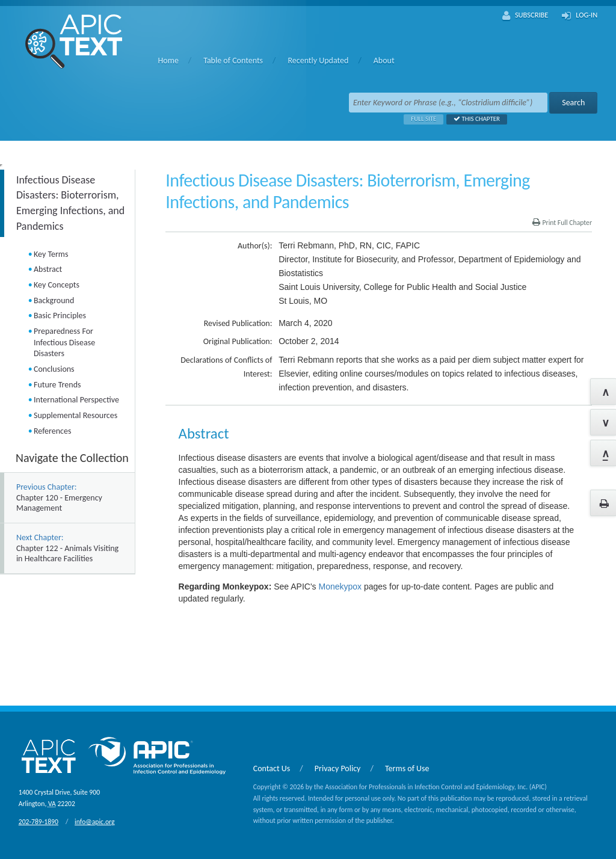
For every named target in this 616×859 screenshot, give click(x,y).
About (384, 60)
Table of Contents (233, 60)
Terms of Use (407, 768)
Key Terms (51, 254)
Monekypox (340, 587)
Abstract (48, 269)
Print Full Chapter (562, 223)
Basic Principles (60, 316)
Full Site (420, 119)
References (52, 431)
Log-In (580, 16)
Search (573, 103)
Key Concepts (57, 285)
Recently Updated (318, 60)
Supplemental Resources (75, 415)
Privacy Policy (338, 768)
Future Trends (57, 385)
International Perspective (76, 400)
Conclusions (54, 369)
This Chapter (473, 119)
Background (54, 300)
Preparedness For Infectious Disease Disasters (64, 342)
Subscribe (525, 16)
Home (168, 60)
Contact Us (272, 768)
